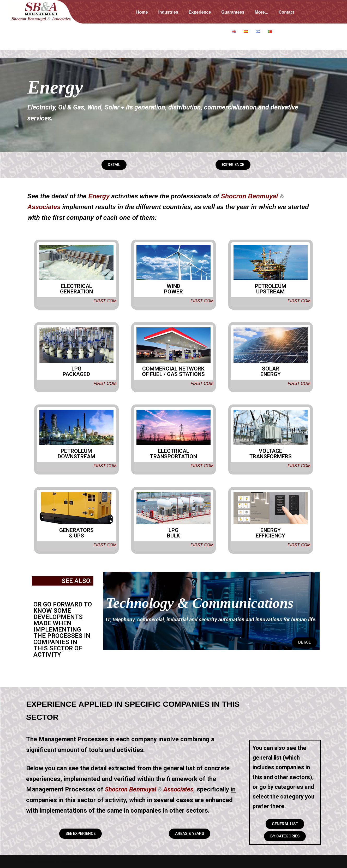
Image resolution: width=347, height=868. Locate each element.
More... (261, 12)
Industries (168, 12)
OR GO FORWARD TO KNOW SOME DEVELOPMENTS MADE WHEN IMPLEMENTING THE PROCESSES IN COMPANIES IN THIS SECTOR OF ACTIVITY (63, 628)
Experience (200, 12)
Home (142, 12)
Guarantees (233, 12)
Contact (286, 12)
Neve (30, 861)
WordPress (71, 861)
